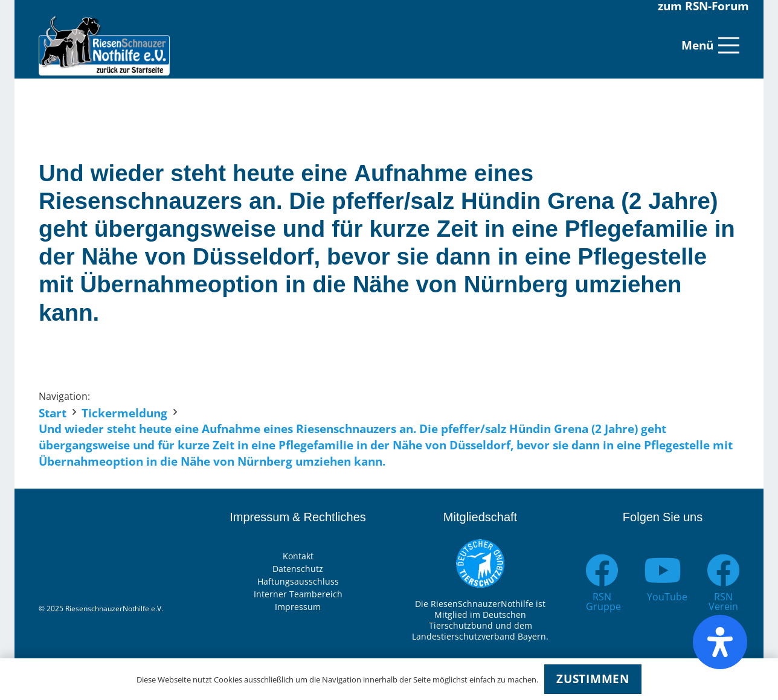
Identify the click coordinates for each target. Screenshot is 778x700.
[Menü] (710, 45)
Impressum (298, 607)
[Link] (104, 45)
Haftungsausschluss (298, 581)
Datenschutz (298, 569)
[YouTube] (663, 570)
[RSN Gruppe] (602, 570)
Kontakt (298, 556)
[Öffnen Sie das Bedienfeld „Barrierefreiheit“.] (720, 642)
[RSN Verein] (723, 570)
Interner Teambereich (298, 594)
